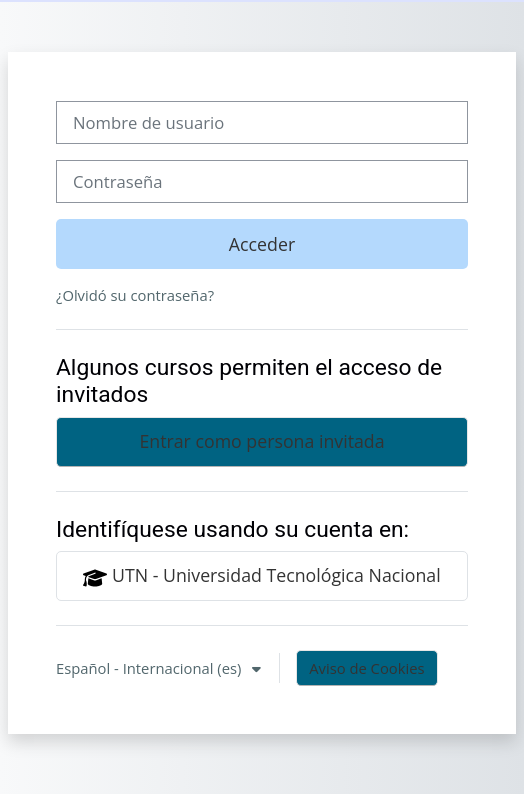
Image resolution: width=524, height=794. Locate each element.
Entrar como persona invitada (261, 441)
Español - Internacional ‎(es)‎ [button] (150, 668)
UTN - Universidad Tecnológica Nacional (261, 576)
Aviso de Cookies (366, 668)
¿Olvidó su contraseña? (135, 295)
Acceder (262, 244)
